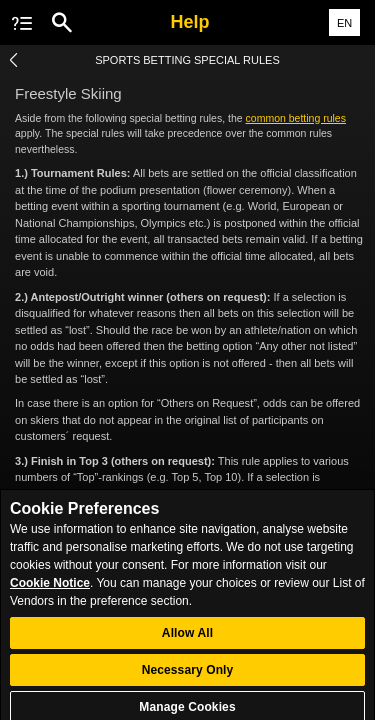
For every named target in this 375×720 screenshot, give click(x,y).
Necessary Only (188, 679)
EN (344, 23)
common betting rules (296, 118)
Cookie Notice (50, 591)
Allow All (187, 642)
